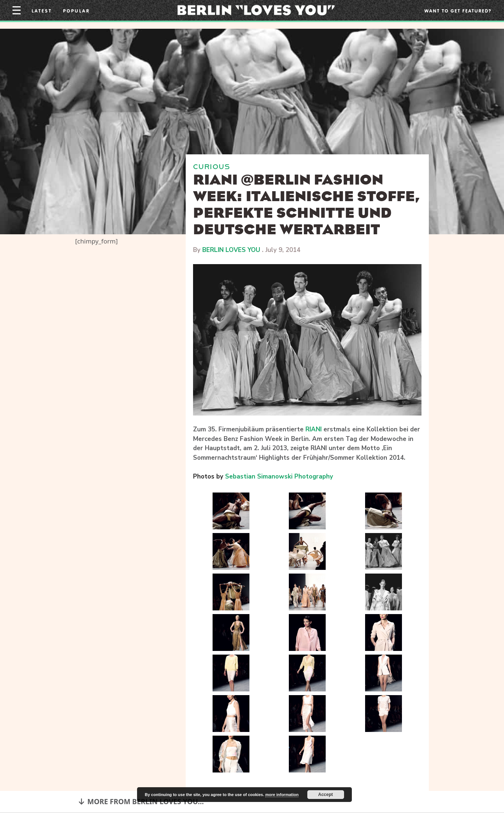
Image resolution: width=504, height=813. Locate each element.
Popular (76, 11)
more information (282, 795)
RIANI (314, 429)
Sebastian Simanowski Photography (279, 476)
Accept (326, 795)
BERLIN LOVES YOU (231, 250)
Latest (42, 11)
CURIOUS (212, 167)
